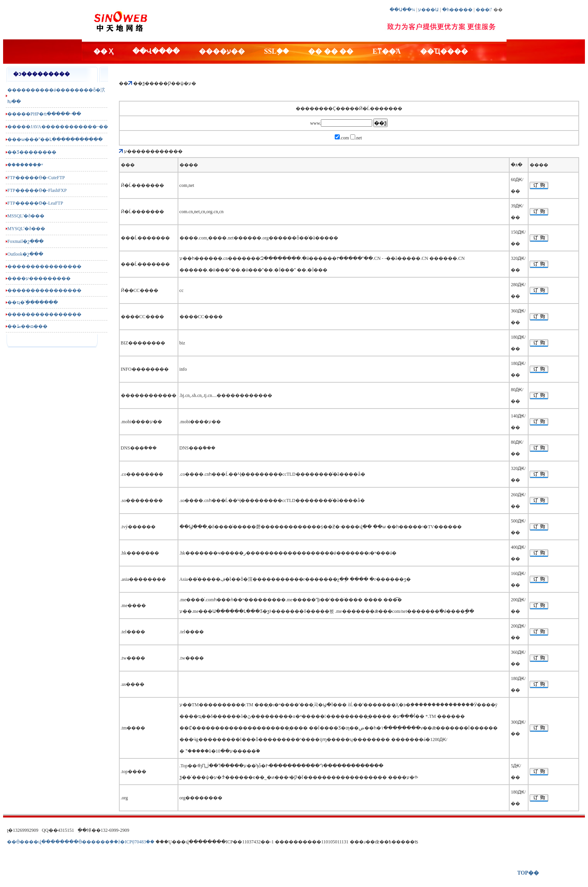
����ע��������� (39, 278)
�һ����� (457, 10)
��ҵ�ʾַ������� (33, 302)
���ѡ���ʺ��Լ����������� (55, 139)
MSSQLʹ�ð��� (26, 216)
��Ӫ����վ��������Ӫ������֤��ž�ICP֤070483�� (81, 842)
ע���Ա (428, 10)
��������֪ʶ (25, 165)
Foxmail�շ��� (25, 241)
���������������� (44, 266)
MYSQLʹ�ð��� (26, 229)
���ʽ (484, 10)
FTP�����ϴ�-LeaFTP (35, 203)
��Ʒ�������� (32, 152)
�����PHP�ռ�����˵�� (44, 114)
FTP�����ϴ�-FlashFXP (37, 190)
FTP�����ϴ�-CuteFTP (36, 178)
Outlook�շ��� (25, 254)
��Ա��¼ (402, 10)
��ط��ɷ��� (27, 326)
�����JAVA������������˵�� (58, 127)
